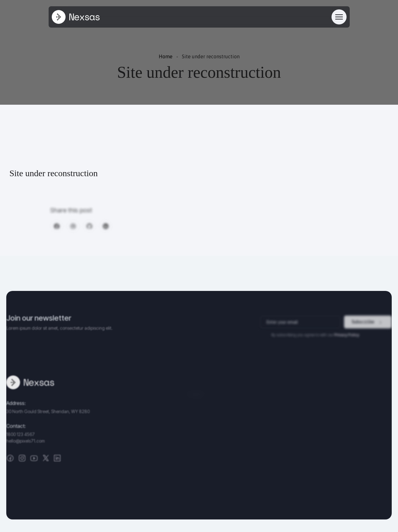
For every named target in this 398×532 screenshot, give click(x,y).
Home (166, 56)
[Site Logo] (76, 17)
